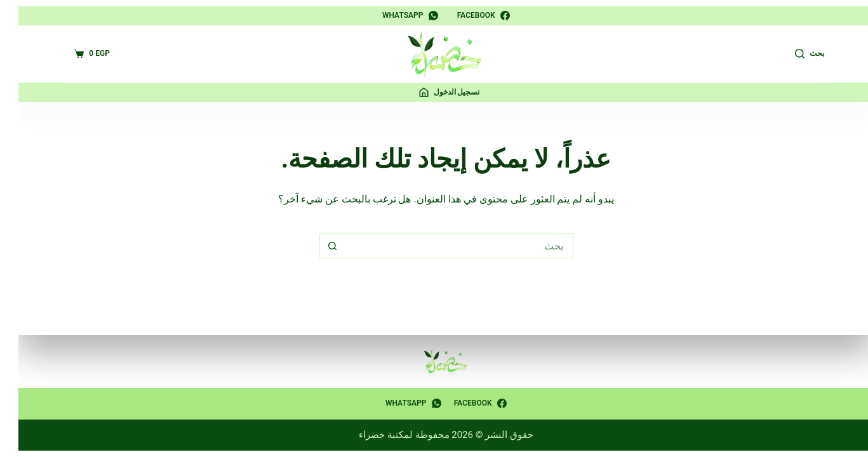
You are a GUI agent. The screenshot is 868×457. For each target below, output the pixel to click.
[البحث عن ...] (447, 246)
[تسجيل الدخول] (437, 93)
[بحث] (798, 54)
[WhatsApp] (398, 16)
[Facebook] (471, 16)
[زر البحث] (320, 246)
